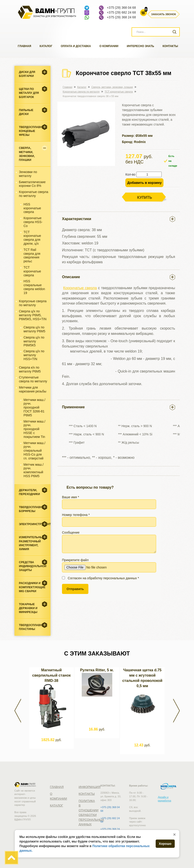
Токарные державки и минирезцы (28, 608)
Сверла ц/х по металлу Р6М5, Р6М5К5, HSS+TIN (33, 315)
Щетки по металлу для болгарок (29, 93)
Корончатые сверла (80, 288)
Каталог (46, 46)
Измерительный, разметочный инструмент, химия (32, 543)
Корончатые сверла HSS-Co (33, 222)
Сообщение (109, 542)
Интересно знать (140, 46)
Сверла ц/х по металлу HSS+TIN (34, 355)
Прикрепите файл (109, 565)
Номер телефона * (109, 520)
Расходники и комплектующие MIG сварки (32, 587)
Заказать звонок (164, 14)
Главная (25, 46)
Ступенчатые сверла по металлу (33, 379)
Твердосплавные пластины (33, 627)
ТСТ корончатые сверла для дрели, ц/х (32, 238)
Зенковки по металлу (28, 174)
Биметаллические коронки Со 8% (32, 184)
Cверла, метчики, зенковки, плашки (27, 154)
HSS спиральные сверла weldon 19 (34, 287)
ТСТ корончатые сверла (32, 271)
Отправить (75, 589)
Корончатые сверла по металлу (34, 194)
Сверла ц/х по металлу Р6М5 (35, 329)
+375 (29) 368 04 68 (121, 8)
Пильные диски (26, 112)
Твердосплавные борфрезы (33, 509)
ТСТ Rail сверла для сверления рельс (32, 255)
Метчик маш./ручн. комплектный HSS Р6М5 (34, 470)
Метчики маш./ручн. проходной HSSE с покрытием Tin (35, 429)
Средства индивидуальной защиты (33, 566)
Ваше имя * (109, 502)
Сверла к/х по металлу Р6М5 (30, 369)
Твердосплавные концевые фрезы (33, 131)
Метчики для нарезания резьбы (33, 389)
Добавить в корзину (144, 183)
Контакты (170, 46)
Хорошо (165, 844)
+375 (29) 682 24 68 (121, 12)
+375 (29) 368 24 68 (121, 17)
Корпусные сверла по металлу (33, 303)
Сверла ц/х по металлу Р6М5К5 (34, 341)
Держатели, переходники (30, 492)
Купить (145, 197)
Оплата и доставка (76, 46)
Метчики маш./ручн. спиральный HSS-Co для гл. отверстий (35, 451)
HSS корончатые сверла (32, 208)
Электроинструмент (35, 524)
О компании (109, 46)
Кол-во (130, 174)
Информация (90, 787)
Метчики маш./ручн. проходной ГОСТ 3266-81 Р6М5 (35, 407)
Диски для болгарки (27, 74)
